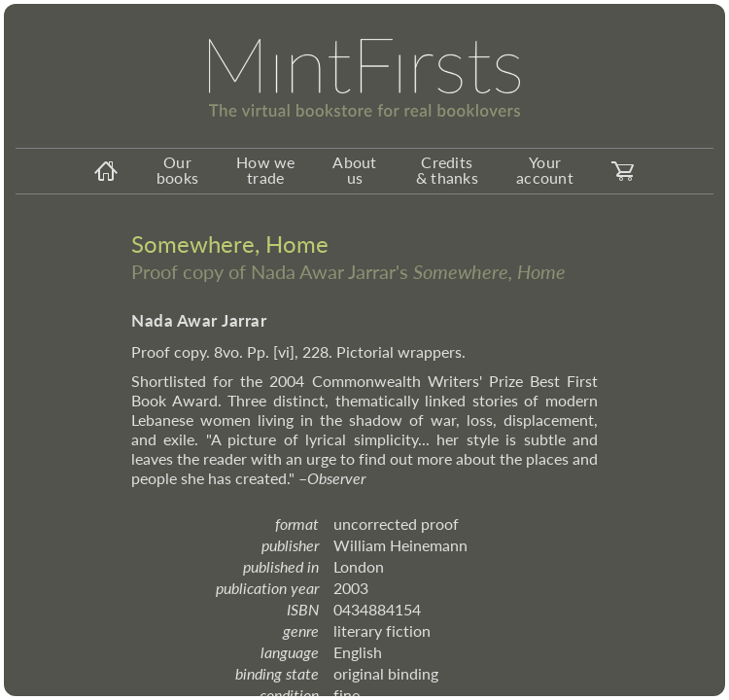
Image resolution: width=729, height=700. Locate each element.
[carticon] (623, 171)
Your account (545, 170)
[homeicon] (106, 171)
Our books (177, 170)
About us (354, 170)
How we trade (266, 170)
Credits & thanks (447, 170)
